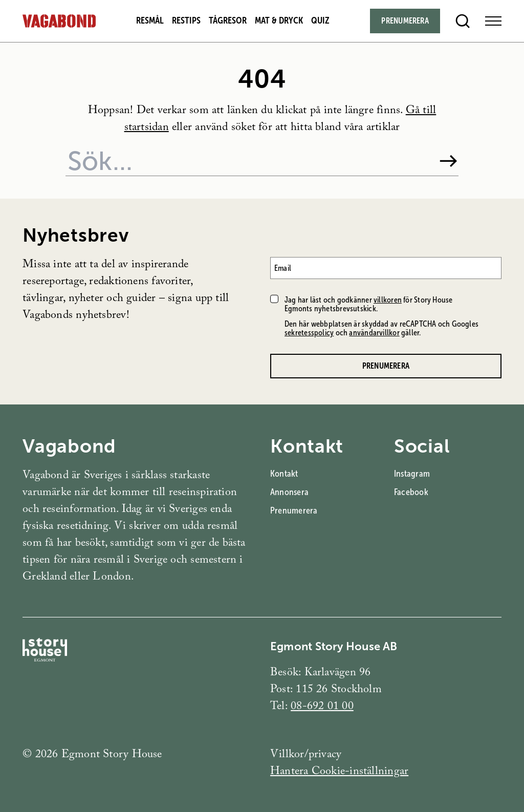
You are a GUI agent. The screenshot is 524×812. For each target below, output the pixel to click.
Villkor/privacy (306, 755)
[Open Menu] (493, 21)
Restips (186, 20)
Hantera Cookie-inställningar (339, 772)
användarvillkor (374, 333)
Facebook (411, 492)
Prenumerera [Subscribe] (405, 21)
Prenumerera (294, 510)
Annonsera (289, 492)
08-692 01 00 (322, 707)
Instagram (412, 474)
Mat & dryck (279, 20)
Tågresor (228, 20)
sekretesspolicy (309, 333)
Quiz (320, 20)
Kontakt (284, 474)
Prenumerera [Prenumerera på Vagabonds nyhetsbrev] (386, 366)
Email (283, 268)
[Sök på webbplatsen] (248, 161)
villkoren (388, 300)
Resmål (150, 20)
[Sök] (449, 161)
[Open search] (463, 21)
